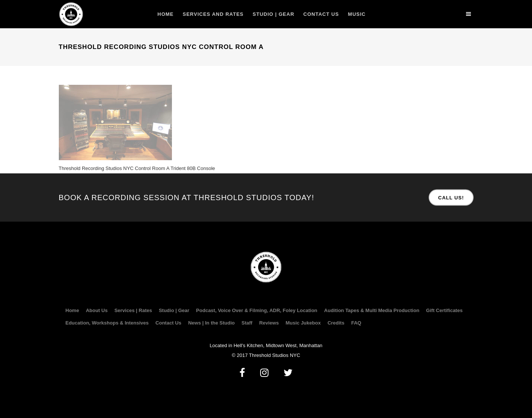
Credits (336, 323)
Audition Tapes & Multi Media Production (372, 311)
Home (72, 311)
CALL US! (451, 198)
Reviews (269, 323)
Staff (247, 323)
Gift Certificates (444, 311)
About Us (97, 311)
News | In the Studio (212, 323)
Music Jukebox (303, 323)
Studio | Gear (174, 311)
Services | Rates (133, 311)
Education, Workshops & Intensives (107, 323)
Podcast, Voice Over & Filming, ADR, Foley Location (257, 311)
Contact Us (168, 323)
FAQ (356, 323)
